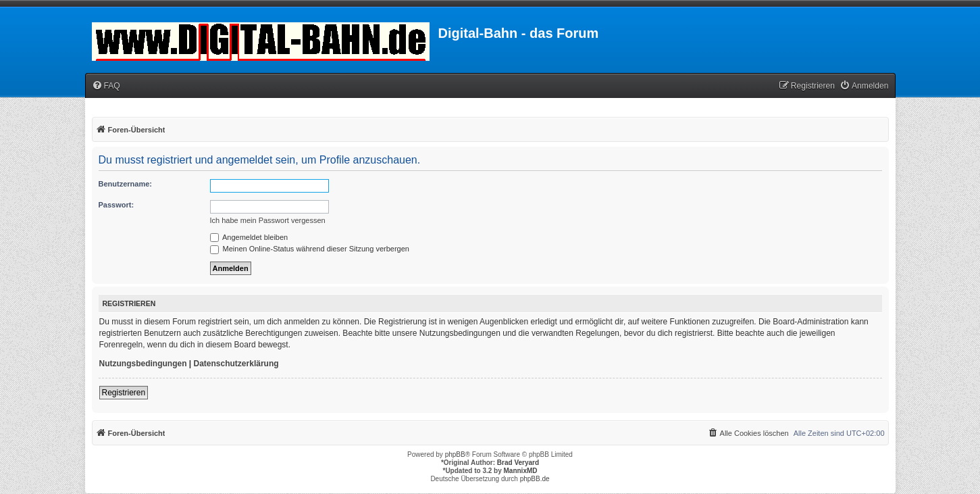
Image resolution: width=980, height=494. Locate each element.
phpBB (455, 454)
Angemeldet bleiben (249, 237)
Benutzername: (125, 184)
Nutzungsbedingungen (143, 364)
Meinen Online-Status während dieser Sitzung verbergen (310, 249)
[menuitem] (106, 86)
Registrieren (124, 393)
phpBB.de (535, 479)
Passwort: (117, 205)
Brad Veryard (518, 463)
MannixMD (521, 471)
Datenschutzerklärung (236, 364)
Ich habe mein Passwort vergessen (268, 220)
